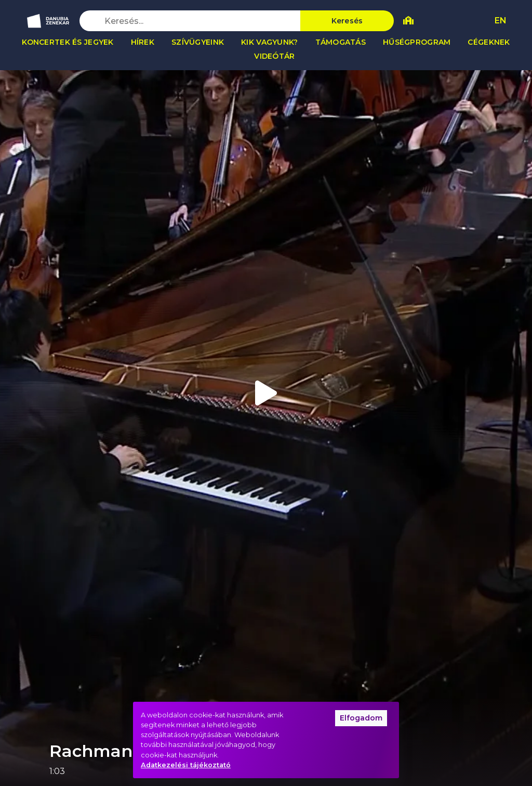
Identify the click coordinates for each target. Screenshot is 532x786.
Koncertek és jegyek (68, 42)
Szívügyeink (198, 42)
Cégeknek (489, 42)
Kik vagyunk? (269, 42)
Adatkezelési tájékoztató (186, 765)
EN (501, 21)
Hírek (143, 42)
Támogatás (341, 42)
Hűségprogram (417, 42)
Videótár (274, 56)
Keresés (347, 21)
